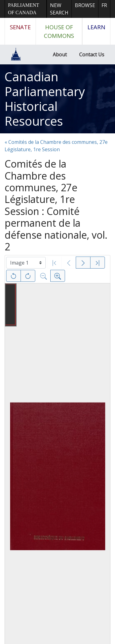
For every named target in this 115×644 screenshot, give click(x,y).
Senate (20, 27)
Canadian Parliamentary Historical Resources (45, 99)
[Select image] (26, 263)
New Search (59, 9)
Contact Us (92, 55)
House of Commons (59, 31)
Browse (85, 5)
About (60, 55)
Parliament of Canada (23, 9)
